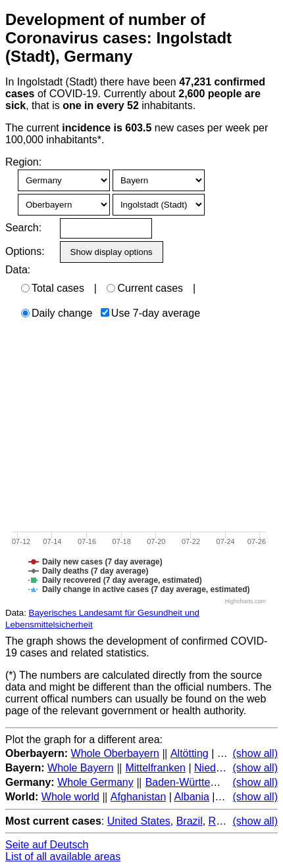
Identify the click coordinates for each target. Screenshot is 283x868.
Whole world (70, 797)
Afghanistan (139, 797)
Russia (225, 821)
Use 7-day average (150, 313)
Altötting (190, 753)
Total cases (53, 288)
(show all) (255, 753)
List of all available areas (63, 857)
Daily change (57, 313)
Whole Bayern (81, 768)
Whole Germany (95, 782)
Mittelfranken (155, 768)
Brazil (190, 821)
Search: (23, 228)
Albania (192, 797)
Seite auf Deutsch (47, 845)
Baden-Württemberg (193, 782)
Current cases (145, 288)
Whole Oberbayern (115, 753)
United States (139, 821)
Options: (25, 251)
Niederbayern (226, 768)
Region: (23, 162)
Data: (18, 270)
